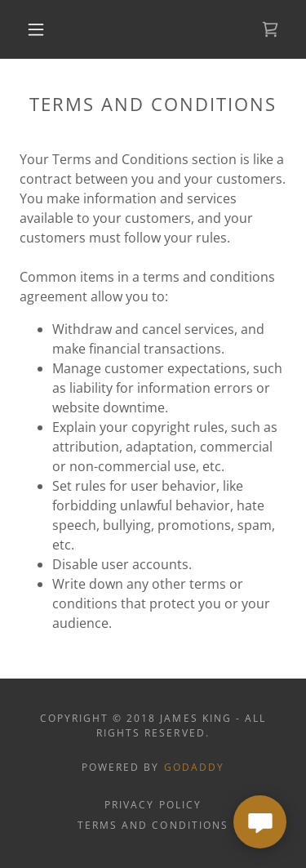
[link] (270, 29)
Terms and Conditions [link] (153, 825)
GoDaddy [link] (194, 767)
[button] (36, 29)
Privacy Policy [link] (153, 805)
